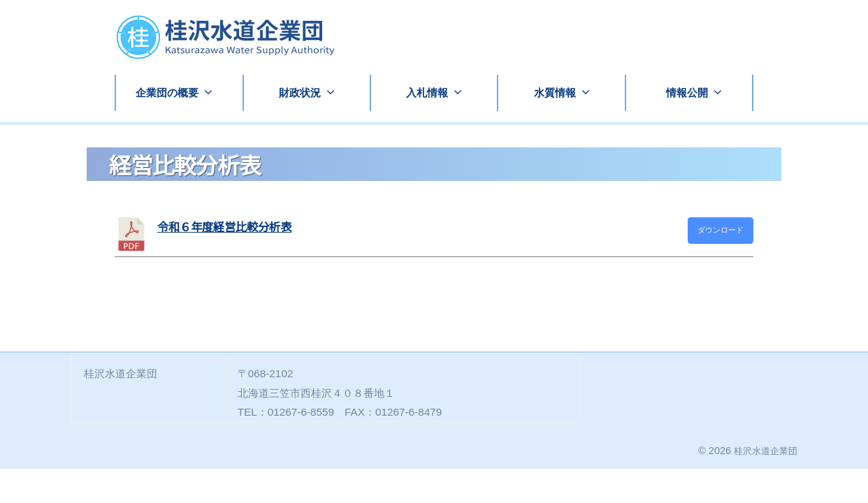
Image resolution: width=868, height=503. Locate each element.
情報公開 (687, 93)
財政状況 (300, 93)
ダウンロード (721, 230)
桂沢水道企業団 (763, 451)
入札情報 (427, 93)
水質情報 (555, 93)
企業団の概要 (167, 93)
